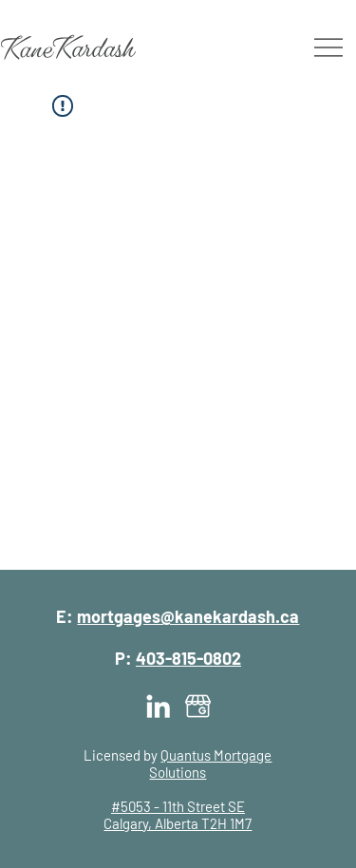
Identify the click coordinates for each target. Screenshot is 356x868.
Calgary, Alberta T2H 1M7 (178, 823)
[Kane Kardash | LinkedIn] (158, 706)
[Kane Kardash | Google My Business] (198, 706)
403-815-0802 (188, 658)
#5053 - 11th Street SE (178, 806)
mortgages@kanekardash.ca (188, 616)
